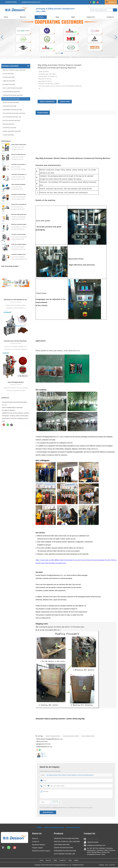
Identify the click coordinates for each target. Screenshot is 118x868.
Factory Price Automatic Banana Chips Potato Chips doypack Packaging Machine (19, 204)
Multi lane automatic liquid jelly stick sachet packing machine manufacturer (19, 224)
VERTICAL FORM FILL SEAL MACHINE (14, 70)
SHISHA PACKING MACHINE (61, 57)
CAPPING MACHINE (9, 77)
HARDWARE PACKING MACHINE (12, 110)
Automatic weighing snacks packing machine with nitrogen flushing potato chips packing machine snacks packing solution (19, 254)
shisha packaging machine (52, 827)
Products (41, 17)
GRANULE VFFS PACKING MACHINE (66, 839)
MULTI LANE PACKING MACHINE (12, 88)
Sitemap (101, 865)
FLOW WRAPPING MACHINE (11, 92)
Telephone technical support (41, 851)
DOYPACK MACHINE (9, 84)
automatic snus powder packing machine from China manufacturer (19, 164)
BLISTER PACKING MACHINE (11, 120)
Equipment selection (38, 845)
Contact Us (110, 17)
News (57, 17)
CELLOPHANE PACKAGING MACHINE (14, 113)
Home (6, 17)
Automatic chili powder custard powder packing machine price (19, 174)
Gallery (87, 861)
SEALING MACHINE (9, 124)
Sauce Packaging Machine (16, 382)
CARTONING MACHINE (10, 106)
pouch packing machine (88, 736)
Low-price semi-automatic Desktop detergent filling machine (19, 234)
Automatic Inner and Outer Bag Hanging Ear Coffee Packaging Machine (16, 341)
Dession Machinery (76, 827)
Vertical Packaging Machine (53, 736)
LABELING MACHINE (9, 81)
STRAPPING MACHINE (9, 128)
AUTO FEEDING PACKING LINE (12, 117)
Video (53, 861)
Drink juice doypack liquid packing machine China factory (19, 244)
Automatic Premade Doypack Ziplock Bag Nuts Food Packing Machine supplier (19, 194)
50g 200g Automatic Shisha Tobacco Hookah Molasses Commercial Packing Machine (69, 775)
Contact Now (65, 102)
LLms (106, 865)
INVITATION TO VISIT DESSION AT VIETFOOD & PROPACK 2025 (16, 300)
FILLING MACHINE (8, 74)
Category (50, 57)
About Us (23, 17)
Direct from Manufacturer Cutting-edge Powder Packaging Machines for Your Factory (19, 154)
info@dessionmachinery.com (31, 2)
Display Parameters (47, 102)
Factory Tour (91, 17)
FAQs (73, 17)
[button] (56, 53)
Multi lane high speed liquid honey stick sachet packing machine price (19, 214)
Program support (37, 848)
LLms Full (112, 865)
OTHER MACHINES (8, 135)
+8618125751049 (11, 2)
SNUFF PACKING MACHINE (11, 102)
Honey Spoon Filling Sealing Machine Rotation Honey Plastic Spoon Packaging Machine (19, 144)
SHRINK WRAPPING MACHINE (12, 131)
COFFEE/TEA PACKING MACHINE (13, 95)
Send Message (48, 812)
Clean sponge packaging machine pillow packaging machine (19, 184)
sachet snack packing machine (71, 736)
